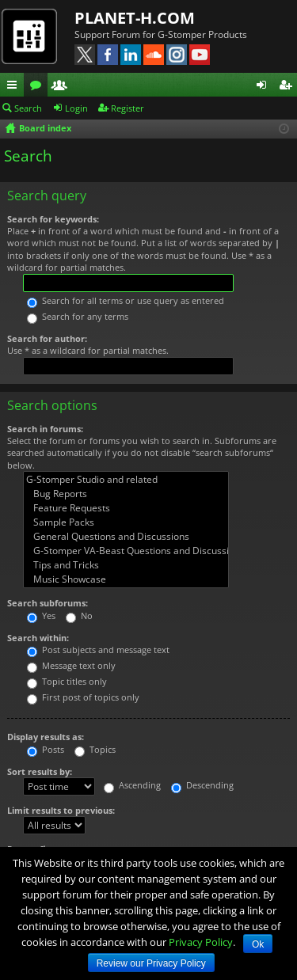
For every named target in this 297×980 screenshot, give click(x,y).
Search (28, 108)
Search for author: (47, 338)
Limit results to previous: (61, 810)
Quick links (15, 87)
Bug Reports (126, 494)
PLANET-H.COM (135, 18)
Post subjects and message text (98, 650)
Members (63, 87)
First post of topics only (83, 697)
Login (76, 108)
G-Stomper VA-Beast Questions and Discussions (126, 551)
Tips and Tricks (126, 565)
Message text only (71, 665)
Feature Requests (126, 508)
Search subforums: (48, 603)
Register (128, 108)
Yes (41, 615)
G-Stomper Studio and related (126, 480)
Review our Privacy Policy (151, 963)
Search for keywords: (53, 219)
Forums (39, 87)
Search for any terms (78, 316)
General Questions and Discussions (126, 537)
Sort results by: (40, 771)
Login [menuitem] (265, 87)
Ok (258, 944)
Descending (202, 785)
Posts (46, 749)
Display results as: (46, 737)
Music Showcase (126, 579)
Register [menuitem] (288, 87)
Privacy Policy (201, 942)
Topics (95, 749)
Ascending (132, 785)
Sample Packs (126, 522)
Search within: (38, 638)
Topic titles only (67, 681)
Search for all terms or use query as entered (126, 300)
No (79, 615)
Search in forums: (45, 429)
